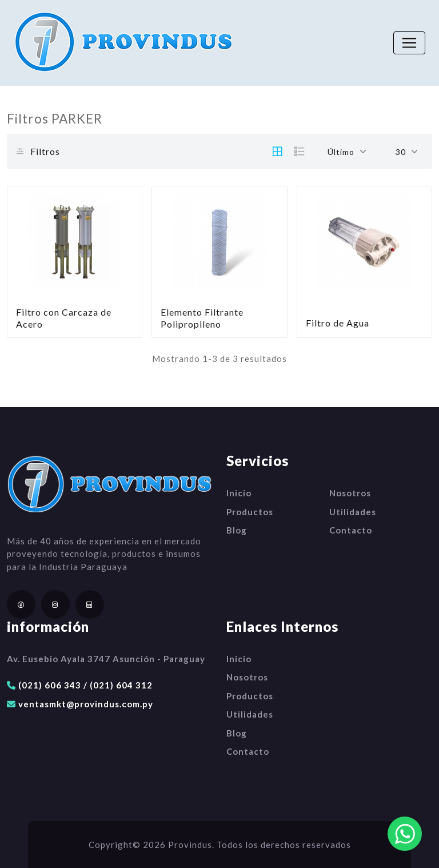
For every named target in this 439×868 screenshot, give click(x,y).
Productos (250, 512)
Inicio (239, 493)
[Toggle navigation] (409, 43)
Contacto (351, 530)
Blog (237, 530)
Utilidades (353, 512)
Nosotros (350, 493)
